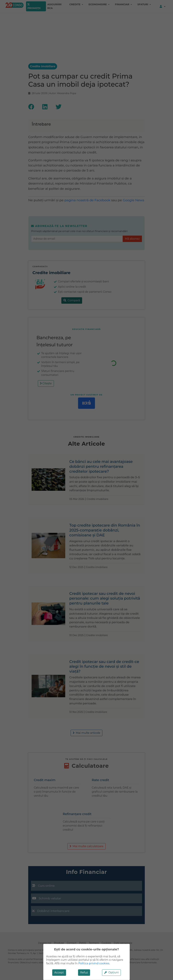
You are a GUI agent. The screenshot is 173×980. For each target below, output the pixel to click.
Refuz (84, 972)
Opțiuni (111, 972)
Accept (59, 972)
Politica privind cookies (94, 963)
